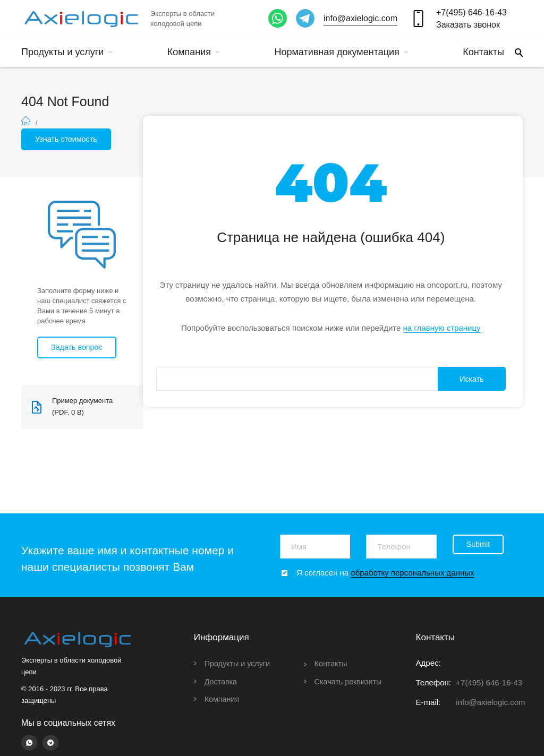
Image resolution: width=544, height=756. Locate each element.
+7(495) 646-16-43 (471, 12)
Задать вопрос (78, 348)
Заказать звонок (468, 25)
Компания (193, 52)
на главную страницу (442, 329)
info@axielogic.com (360, 18)
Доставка (222, 681)
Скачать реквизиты (350, 681)
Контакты (483, 52)
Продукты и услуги (67, 52)
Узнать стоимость (68, 139)
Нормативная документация (341, 52)
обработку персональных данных (412, 573)
